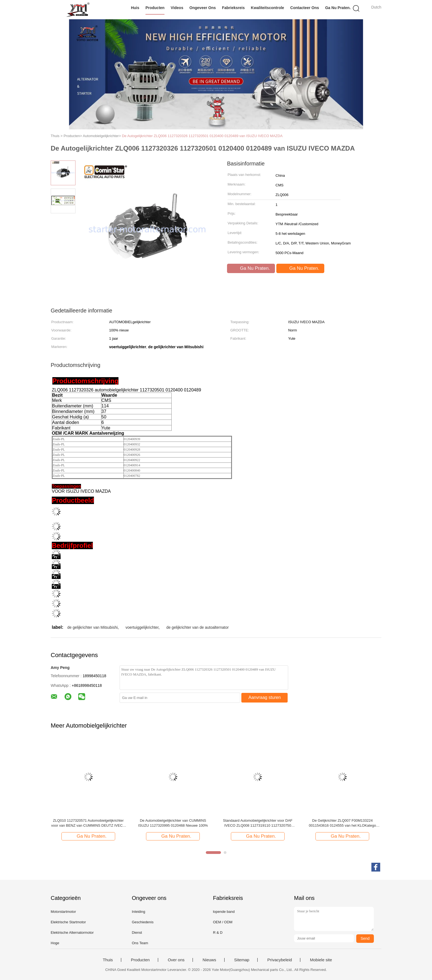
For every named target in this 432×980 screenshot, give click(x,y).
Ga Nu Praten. (338, 8)
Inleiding (138, 912)
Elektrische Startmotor (68, 922)
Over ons (176, 960)
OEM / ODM (223, 922)
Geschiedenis (143, 922)
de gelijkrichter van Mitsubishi (92, 627)
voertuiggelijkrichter (142, 627)
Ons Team (140, 943)
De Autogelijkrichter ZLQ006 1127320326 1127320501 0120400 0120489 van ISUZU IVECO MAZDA (202, 136)
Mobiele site (321, 960)
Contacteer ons (305, 8)
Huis (135, 8)
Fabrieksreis (233, 8)
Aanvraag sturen (265, 697)
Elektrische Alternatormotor (72, 933)
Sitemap (242, 960)
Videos (177, 8)
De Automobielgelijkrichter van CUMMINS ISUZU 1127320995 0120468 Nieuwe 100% (173, 823)
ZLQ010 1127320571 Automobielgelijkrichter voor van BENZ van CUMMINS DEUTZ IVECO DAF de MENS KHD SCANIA (88, 823)
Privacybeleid (280, 960)
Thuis (108, 960)
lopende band (224, 912)
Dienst (137, 933)
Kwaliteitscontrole (268, 8)
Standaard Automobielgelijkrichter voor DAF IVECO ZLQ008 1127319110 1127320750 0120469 (258, 823)
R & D (218, 933)
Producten (155, 8)
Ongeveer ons (203, 8)
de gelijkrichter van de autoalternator (198, 627)
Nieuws (209, 960)
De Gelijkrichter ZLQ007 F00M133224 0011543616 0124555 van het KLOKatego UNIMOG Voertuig (342, 823)
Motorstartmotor (63, 912)
